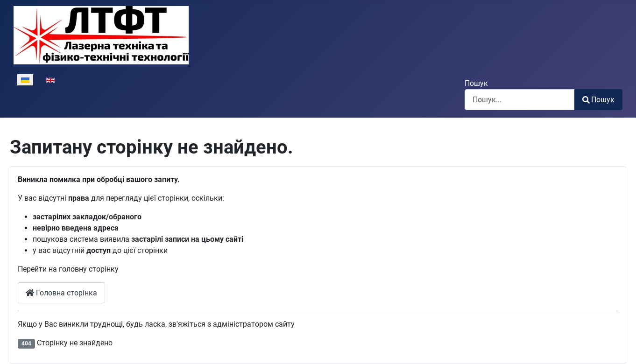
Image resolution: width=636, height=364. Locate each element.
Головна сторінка (61, 293)
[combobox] (520, 100)
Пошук (476, 83)
